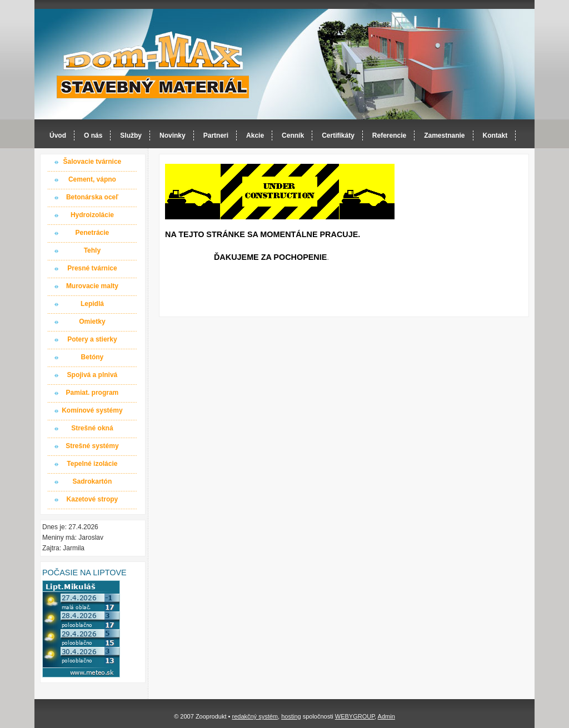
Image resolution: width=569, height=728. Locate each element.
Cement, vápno (92, 179)
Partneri (216, 135)
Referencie (389, 135)
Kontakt (495, 135)
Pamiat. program (93, 393)
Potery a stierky (92, 339)
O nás (93, 135)
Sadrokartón (93, 481)
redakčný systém (255, 716)
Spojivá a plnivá (93, 375)
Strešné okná (92, 428)
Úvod (58, 135)
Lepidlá (92, 304)
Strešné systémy (92, 446)
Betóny (93, 357)
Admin (386, 716)
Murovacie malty (92, 286)
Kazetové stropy (93, 499)
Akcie (255, 135)
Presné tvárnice (92, 268)
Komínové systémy (92, 410)
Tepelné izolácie (92, 464)
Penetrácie (93, 233)
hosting (291, 716)
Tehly (92, 250)
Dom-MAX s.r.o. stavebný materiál (153, 65)
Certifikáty (338, 135)
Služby (131, 135)
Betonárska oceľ (92, 197)
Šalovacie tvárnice (93, 162)
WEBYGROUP (355, 716)
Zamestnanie (444, 135)
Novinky (173, 135)
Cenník (293, 135)
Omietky (92, 322)
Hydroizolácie (92, 215)
